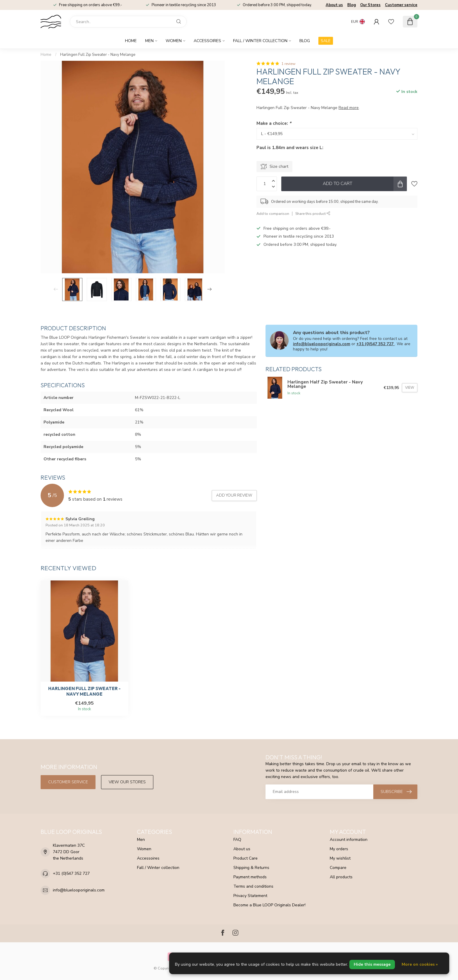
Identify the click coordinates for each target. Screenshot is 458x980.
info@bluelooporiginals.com (322, 344)
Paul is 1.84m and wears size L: (290, 147)
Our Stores (370, 5)
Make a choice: (274, 123)
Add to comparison (273, 214)
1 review (288, 64)
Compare (338, 868)
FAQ (237, 840)
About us (334, 5)
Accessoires (207, 41)
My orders (339, 849)
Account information (349, 840)
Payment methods (250, 877)
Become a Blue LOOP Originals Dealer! (269, 905)
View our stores (127, 782)
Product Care (246, 858)
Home (131, 41)
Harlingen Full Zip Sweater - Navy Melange (98, 55)
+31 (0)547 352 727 (375, 344)
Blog (352, 5)
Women (174, 41)
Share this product (313, 214)
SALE (326, 41)
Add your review (234, 495)
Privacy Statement (250, 896)
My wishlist (340, 858)
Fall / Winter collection (260, 41)
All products (341, 877)
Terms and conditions (253, 886)
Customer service (401, 5)
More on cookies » (420, 964)
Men (149, 41)
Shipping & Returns (251, 868)
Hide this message (372, 964)
